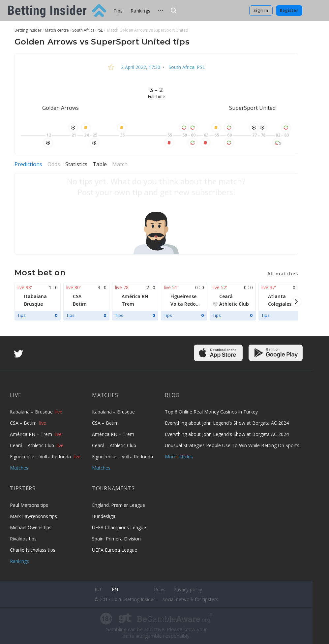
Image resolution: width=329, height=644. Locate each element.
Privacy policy (188, 589)
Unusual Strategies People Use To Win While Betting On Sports (232, 445)
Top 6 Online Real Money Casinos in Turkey (211, 412)
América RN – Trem (32, 434)
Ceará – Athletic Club (33, 445)
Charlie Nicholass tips (33, 550)
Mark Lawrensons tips (33, 516)
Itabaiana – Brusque (32, 412)
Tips (118, 11)
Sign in (261, 10)
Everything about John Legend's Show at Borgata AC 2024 (227, 423)
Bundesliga (104, 516)
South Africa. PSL (186, 67)
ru (98, 589)
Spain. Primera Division (116, 539)
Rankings (140, 11)
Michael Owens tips (31, 527)
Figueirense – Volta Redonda (41, 457)
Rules (160, 589)
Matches (19, 468)
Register (289, 10)
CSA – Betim (24, 423)
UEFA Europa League (115, 550)
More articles (179, 457)
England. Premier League (119, 505)
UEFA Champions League (119, 527)
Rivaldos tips (23, 539)
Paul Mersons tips (29, 505)
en (115, 589)
